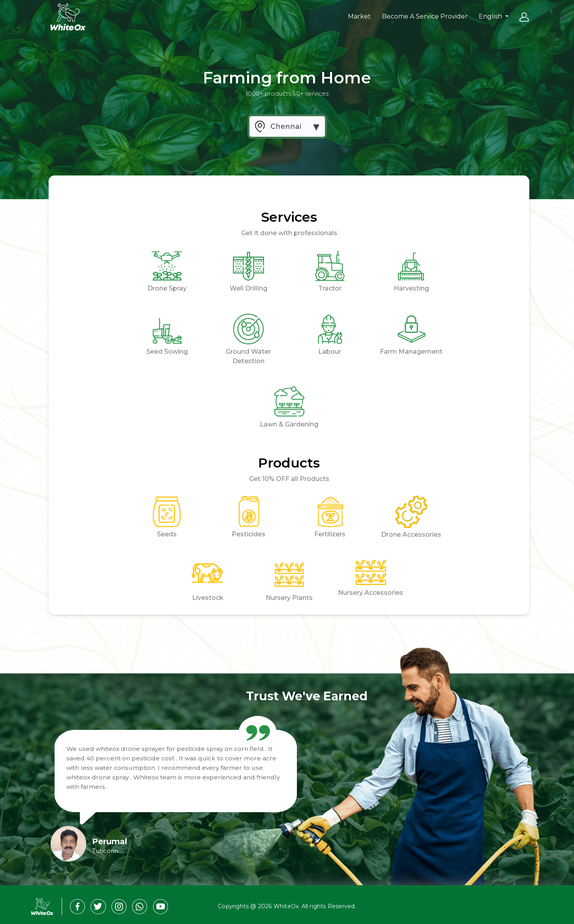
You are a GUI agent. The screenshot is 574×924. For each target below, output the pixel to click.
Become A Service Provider (425, 16)
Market (359, 16)
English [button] (491, 16)
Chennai (286, 126)
